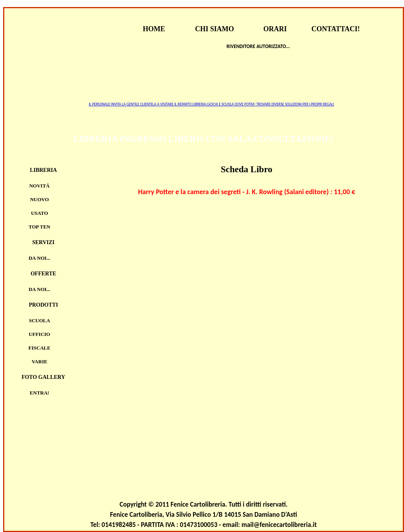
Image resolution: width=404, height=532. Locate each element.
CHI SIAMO (215, 29)
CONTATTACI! (336, 29)
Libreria (43, 170)
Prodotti (44, 305)
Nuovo (39, 199)
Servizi (43, 242)
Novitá (39, 186)
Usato (39, 213)
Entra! (39, 393)
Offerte (43, 274)
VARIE (39, 362)
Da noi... (39, 258)
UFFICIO (40, 334)
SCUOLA (39, 320)
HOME (154, 29)
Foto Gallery (43, 377)
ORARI (275, 29)
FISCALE (39, 348)
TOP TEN (39, 227)
